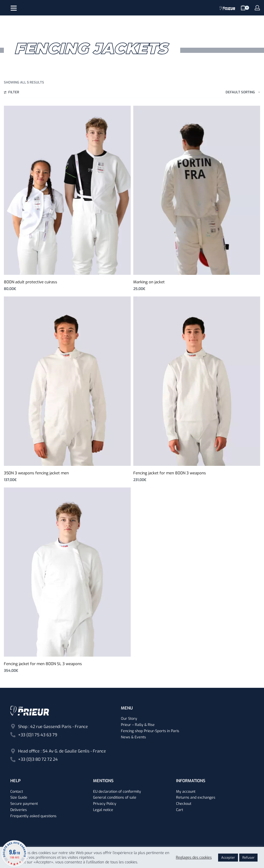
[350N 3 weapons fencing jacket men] (67, 381)
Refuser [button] (248, 858)
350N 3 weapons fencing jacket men (36, 473)
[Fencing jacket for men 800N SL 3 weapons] (67, 572)
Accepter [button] (228, 858)
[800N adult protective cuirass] (67, 190)
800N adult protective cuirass (31, 282)
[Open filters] (11, 93)
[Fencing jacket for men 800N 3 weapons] (197, 381)
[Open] (14, 8)
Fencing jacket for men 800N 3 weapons (170, 473)
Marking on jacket (149, 282)
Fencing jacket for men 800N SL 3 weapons (43, 664)
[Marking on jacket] (197, 190)
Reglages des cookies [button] (194, 857)
